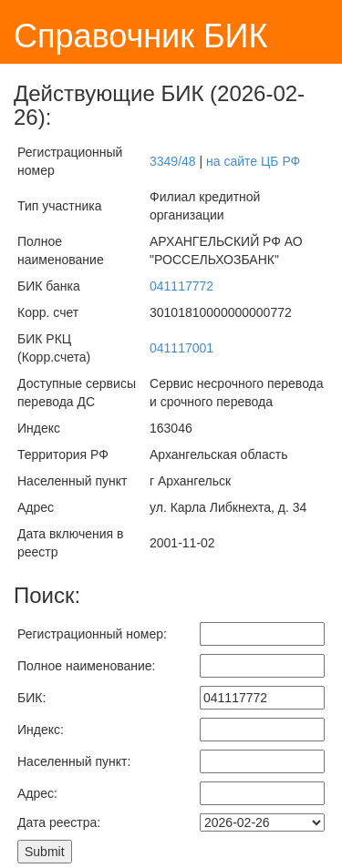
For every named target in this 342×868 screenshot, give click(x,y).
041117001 (181, 348)
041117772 (181, 286)
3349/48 (173, 161)
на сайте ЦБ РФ (253, 161)
